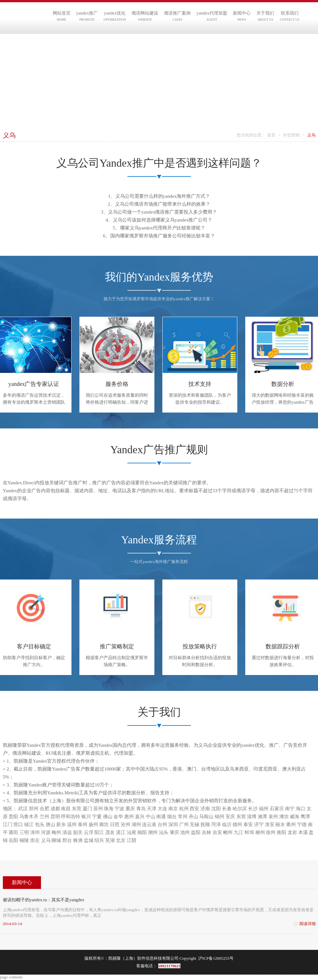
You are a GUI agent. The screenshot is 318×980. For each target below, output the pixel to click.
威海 (294, 817)
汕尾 (132, 832)
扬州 (93, 824)
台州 (162, 824)
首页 (271, 135)
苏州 (98, 809)
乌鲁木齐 (29, 817)
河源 (46, 832)
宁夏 (97, 817)
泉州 (273, 817)
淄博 (252, 817)
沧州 (125, 824)
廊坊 (104, 824)
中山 (151, 817)
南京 (173, 809)
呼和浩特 (71, 817)
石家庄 (277, 809)
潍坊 (284, 817)
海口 (301, 809)
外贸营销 (291, 135)
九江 (239, 832)
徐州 (271, 832)
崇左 (35, 840)
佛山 (108, 817)
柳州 (260, 832)
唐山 (51, 824)
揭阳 (142, 832)
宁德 (302, 824)
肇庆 (174, 832)
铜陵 (24, 840)
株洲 (78, 840)
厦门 (87, 809)
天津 (152, 809)
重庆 (130, 809)
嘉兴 (140, 817)
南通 (161, 817)
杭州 (184, 809)
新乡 (61, 824)
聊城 (56, 840)
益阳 (196, 832)
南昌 (66, 809)
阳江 (99, 832)
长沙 (253, 809)
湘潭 (262, 817)
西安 (194, 809)
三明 (24, 832)
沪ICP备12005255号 (216, 958)
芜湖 (110, 840)
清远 (67, 832)
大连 (162, 809)
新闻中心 (22, 882)
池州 (185, 832)
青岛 (141, 809)
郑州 (34, 809)
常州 (183, 817)
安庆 (230, 817)
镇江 (29, 824)
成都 (55, 809)
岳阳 (13, 840)
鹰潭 (305, 817)
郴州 (228, 832)
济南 (205, 809)
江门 (8, 824)
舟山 (193, 817)
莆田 (13, 832)
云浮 (89, 832)
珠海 (109, 809)
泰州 (83, 824)
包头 (40, 824)
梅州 (56, 832)
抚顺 (205, 824)
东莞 (77, 809)
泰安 (248, 824)
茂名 (110, 832)
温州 (72, 824)
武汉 (23, 809)
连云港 (149, 824)
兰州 (44, 817)
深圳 (173, 824)
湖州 (136, 824)
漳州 (35, 832)
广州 (184, 824)
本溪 (303, 832)
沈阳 (216, 809)
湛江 (121, 832)
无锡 (194, 824)
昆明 (55, 817)
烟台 (172, 817)
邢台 (67, 840)
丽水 (280, 824)
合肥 (44, 809)
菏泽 (216, 824)
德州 (237, 824)
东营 (241, 817)
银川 (86, 817)
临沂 (227, 824)
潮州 (153, 832)
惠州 (129, 817)
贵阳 (13, 817)
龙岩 (292, 832)
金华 (118, 817)
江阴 (132, 840)
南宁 (290, 809)
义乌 (46, 840)
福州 (264, 809)
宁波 (119, 809)
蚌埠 (249, 832)
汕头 (164, 832)
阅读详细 (308, 924)
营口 (18, 824)
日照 (115, 824)
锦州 (220, 817)
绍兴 (99, 840)
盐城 (89, 840)
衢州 (291, 824)
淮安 (270, 824)
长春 (227, 809)
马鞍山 (206, 817)
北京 (121, 840)
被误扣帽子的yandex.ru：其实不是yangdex (44, 900)
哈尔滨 (240, 809)
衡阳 (281, 832)
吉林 (206, 832)
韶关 (78, 832)
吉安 (217, 832)
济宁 (259, 824)
